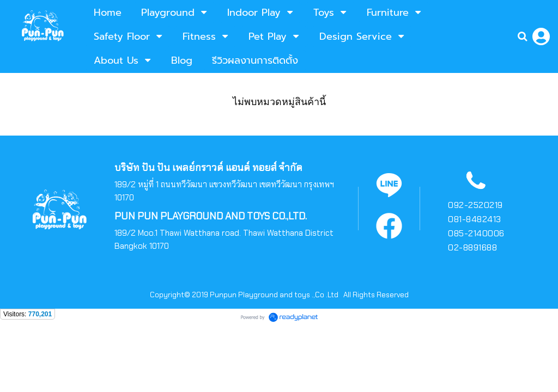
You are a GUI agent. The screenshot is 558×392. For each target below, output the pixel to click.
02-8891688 (472, 247)
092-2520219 (475, 205)
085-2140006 (476, 233)
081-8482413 (475, 219)
